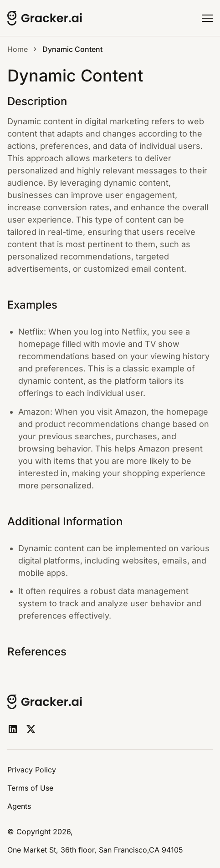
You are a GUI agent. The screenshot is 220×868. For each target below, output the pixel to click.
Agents (19, 806)
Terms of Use (30, 788)
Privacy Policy (32, 770)
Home (18, 49)
